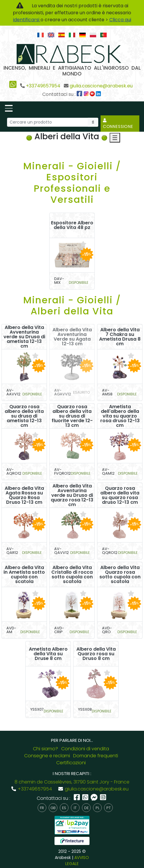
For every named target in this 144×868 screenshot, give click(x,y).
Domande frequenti (96, 756)
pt (109, 808)
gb (53, 808)
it (75, 808)
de (86, 808)
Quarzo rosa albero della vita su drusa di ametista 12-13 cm (24, 416)
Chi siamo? (45, 749)
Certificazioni (71, 763)
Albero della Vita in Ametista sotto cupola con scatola (24, 575)
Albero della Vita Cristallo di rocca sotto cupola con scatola (72, 575)
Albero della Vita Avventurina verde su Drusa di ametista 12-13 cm (24, 337)
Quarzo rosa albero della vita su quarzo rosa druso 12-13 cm (120, 495)
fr (42, 808)
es (64, 808)
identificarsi (27, 20)
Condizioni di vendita (85, 749)
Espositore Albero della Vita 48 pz (72, 225)
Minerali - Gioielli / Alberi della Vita (72, 306)
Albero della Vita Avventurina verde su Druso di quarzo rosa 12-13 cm (72, 495)
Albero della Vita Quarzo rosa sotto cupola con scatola (120, 575)
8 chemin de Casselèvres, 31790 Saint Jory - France (72, 782)
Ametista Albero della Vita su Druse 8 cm (48, 654)
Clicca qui (120, 20)
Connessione (118, 124)
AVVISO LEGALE (77, 861)
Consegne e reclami (47, 756)
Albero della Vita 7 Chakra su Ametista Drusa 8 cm (120, 337)
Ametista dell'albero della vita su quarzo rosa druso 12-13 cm (120, 416)
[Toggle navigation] (9, 108)
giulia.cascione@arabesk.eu (101, 86)
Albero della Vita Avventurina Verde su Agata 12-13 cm (72, 337)
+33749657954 (43, 86)
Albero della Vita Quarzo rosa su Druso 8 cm (96, 654)
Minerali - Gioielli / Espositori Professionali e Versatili (72, 183)
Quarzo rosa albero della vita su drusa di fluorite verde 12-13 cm (72, 416)
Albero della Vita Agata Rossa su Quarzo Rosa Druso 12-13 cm (24, 495)
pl (98, 808)
